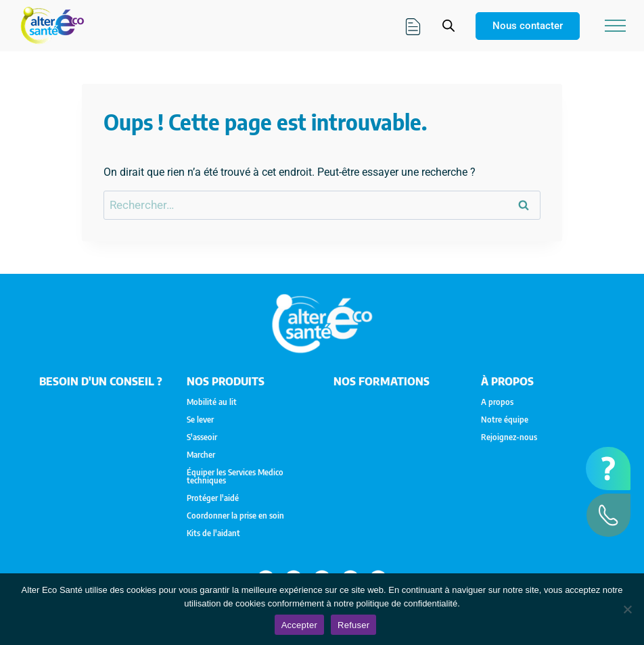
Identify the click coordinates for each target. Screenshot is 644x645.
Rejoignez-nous (509, 437)
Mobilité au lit (212, 402)
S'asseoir (202, 437)
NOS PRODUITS (226, 381)
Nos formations (382, 381)
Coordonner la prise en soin (235, 516)
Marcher (201, 455)
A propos (497, 402)
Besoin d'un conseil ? (101, 381)
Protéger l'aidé (213, 498)
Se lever (200, 420)
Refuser (353, 625)
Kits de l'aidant (213, 533)
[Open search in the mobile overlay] (448, 26)
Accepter (299, 625)
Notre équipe (505, 420)
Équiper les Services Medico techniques (235, 477)
